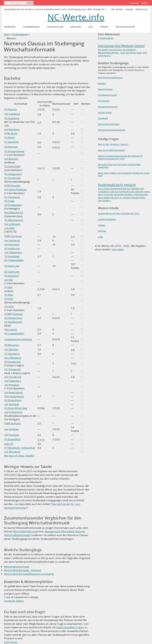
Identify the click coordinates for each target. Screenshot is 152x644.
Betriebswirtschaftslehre (110, 78)
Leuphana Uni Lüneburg (18, 339)
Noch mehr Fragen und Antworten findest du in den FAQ (124, 174)
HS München (12, 345)
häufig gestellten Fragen (70, 627)
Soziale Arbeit (105, 112)
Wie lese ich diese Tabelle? (19, 456)
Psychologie (104, 101)
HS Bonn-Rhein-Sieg (16, 408)
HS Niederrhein (13, 318)
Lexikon (102, 225)
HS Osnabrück (12, 362)
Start (7, 34)
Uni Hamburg (12, 241)
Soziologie (103, 118)
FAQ (91, 27)
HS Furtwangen (13, 205)
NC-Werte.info (76, 17)
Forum (104, 27)
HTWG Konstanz (14, 314)
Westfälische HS (14, 213)
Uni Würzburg (12, 452)
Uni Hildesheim (13, 252)
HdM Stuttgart (12, 423)
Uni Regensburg (14, 392)
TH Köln (9, 295)
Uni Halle (9, 228)
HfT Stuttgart (12, 435)
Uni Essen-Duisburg (15, 189)
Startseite (10, 27)
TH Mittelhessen (14, 220)
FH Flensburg (12, 197)
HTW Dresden (12, 186)
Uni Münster (11, 349)
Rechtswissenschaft (108, 107)
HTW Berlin (11, 133)
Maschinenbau (105, 89)
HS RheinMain (12, 439)
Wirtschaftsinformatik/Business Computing (29, 574)
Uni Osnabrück (13, 377)
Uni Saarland (12, 404)
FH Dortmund (12, 178)
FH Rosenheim (13, 400)
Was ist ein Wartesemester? (112, 150)
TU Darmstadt (12, 166)
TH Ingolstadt (12, 256)
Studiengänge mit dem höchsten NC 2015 (119, 213)
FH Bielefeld (11, 142)
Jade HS (9, 444)
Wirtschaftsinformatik (26, 531)
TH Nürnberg (12, 354)
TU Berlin (10, 137)
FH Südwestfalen (14, 260)
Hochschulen (55, 27)
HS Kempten (12, 276)
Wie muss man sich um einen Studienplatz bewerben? (119, 166)
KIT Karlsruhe (12, 272)
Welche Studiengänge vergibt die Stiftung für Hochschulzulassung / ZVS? (120, 157)
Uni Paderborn (13, 381)
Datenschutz (142, 9)
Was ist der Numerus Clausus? (113, 144)
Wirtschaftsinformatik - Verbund (22, 570)
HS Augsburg (12, 118)
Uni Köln (9, 306)
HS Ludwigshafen (14, 333)
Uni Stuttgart (12, 429)
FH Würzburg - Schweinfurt (20, 448)
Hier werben (117, 9)
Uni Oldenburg (13, 358)
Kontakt (129, 9)
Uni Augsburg (12, 114)
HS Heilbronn (12, 248)
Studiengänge (20, 34)
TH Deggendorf (13, 174)
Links (100, 237)
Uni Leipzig (11, 329)
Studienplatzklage (107, 219)
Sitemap (102, 231)
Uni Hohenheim (13, 412)
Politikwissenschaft (107, 95)
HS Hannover (12, 244)
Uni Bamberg (12, 129)
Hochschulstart (125, 27)
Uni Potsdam (12, 385)
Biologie (102, 83)
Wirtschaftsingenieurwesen (112, 130)
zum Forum (11, 642)
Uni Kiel (9, 280)
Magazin (76, 27)
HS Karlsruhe (12, 266)
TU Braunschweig (14, 151)
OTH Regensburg (14, 396)
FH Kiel (8, 287)
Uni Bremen (11, 159)
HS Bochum (11, 147)
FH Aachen (11, 109)
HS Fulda (9, 201)
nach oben (118, 249)
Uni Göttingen (12, 224)
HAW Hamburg (13, 236)
